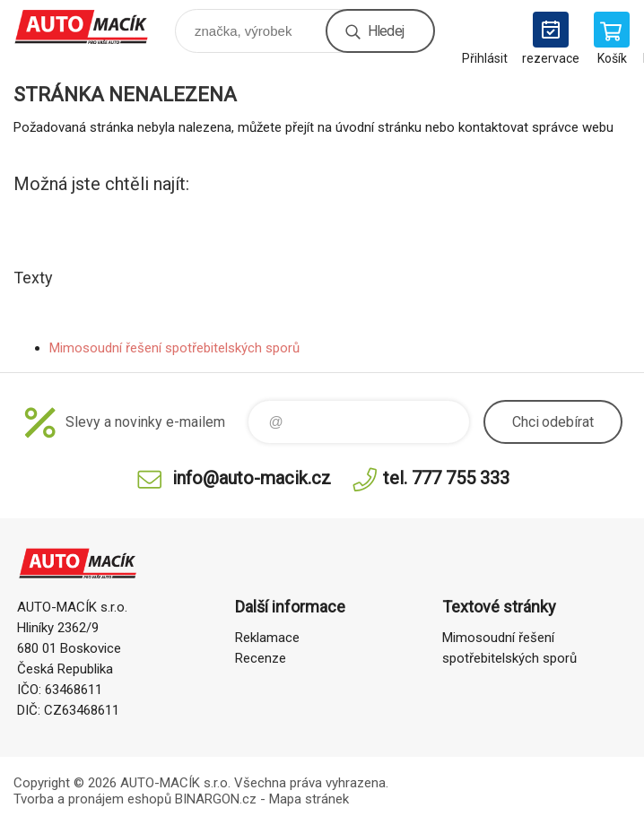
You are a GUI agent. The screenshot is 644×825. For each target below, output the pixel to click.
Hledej (386, 31)
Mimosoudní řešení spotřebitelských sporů (174, 348)
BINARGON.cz (216, 799)
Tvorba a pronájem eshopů (92, 799)
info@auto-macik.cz (252, 478)
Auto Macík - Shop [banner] (93, 26)
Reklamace (267, 638)
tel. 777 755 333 (446, 478)
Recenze (261, 658)
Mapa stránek (309, 799)
